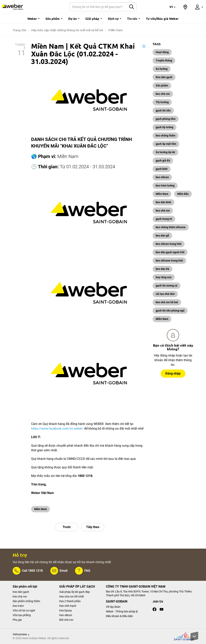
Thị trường (162, 102)
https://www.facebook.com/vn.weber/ (57, 429)
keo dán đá (162, 269)
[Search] (98, 7)
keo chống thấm (165, 136)
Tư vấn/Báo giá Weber (162, 19)
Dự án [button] (74, 19)
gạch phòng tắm (166, 119)
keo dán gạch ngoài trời (170, 252)
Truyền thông (164, 60)
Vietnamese (21, 634)
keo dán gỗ (162, 236)
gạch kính (162, 169)
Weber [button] (34, 19)
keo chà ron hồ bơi (167, 302)
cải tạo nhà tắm (165, 294)
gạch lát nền (163, 110)
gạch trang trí (164, 219)
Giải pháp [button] (94, 19)
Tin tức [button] (134, 19)
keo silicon (162, 177)
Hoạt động (162, 52)
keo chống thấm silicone (171, 227)
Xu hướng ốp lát (165, 152)
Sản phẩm (162, 85)
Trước (67, 527)
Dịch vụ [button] (115, 19)
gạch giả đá (163, 161)
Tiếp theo (93, 527)
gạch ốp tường (165, 127)
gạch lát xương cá (167, 286)
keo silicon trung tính (169, 244)
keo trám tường (165, 186)
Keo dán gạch (164, 77)
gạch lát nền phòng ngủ (170, 311)
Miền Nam (41, 509)
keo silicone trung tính (169, 261)
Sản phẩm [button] (54, 19)
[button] (172, 7)
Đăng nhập (173, 373)
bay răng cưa (164, 277)
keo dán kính (163, 202)
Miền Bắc (183, 194)
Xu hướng (162, 69)
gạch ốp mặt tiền (166, 144)
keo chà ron (163, 94)
